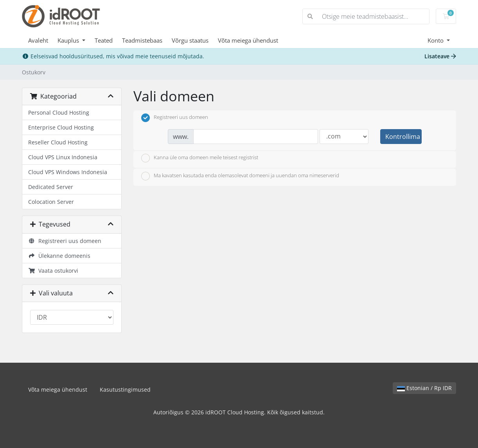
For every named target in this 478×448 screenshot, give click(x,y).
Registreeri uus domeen (65, 241)
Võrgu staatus (190, 40)
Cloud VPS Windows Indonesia (68, 172)
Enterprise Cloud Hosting (61, 127)
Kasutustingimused (125, 390)
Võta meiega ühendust (248, 40)
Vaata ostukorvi (53, 271)
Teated (104, 40)
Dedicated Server (51, 187)
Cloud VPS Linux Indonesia (63, 157)
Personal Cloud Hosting (59, 112)
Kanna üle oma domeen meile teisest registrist (200, 158)
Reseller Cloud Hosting (58, 142)
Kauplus (69, 40)
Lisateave (440, 56)
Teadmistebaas (142, 40)
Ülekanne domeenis (59, 256)
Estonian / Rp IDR (424, 388)
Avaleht (38, 40)
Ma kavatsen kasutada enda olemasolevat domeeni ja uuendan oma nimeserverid (240, 176)
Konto (436, 40)
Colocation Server (51, 202)
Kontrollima (403, 137)
